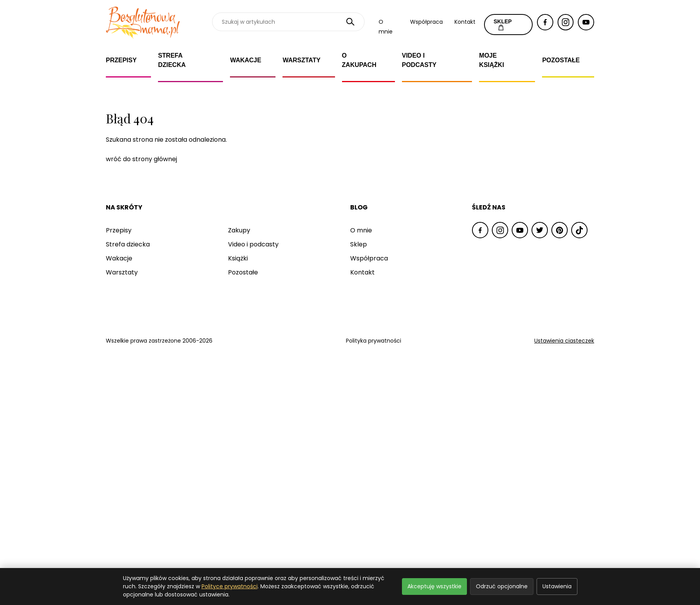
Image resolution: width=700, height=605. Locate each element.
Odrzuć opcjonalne (502, 586)
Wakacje (246, 60)
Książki (238, 258)
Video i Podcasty (419, 60)
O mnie (361, 230)
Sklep (359, 244)
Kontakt (465, 22)
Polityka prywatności (374, 341)
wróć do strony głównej (141, 159)
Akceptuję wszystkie (434, 586)
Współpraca (426, 22)
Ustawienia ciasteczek (564, 341)
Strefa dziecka (172, 60)
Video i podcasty (253, 244)
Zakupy (239, 230)
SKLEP (503, 24)
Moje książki (491, 60)
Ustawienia (557, 586)
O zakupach (359, 60)
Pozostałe (561, 60)
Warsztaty (301, 60)
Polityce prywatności (230, 586)
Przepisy (121, 60)
